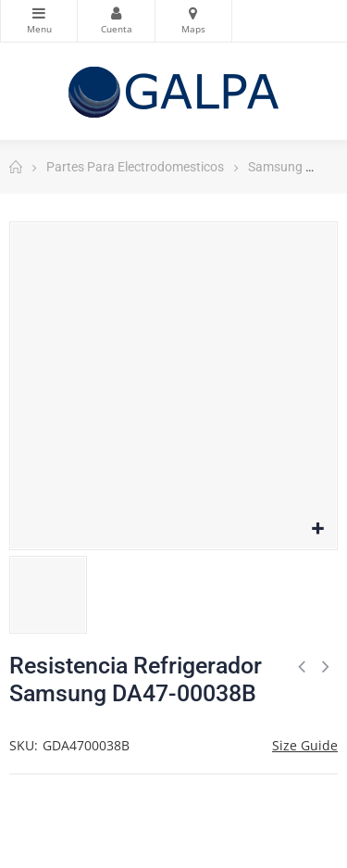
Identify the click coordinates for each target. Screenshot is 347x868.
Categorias (39, 13)
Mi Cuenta (116, 13)
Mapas (193, 13)
